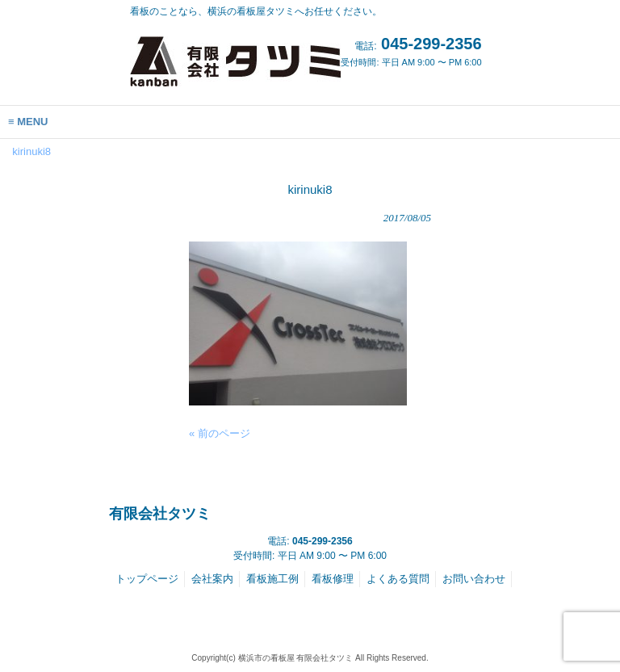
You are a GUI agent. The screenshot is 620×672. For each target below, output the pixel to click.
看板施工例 (272, 579)
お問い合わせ (474, 579)
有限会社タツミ (160, 514)
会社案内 (212, 579)
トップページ (147, 579)
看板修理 (333, 579)
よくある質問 (398, 579)
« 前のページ (220, 433)
